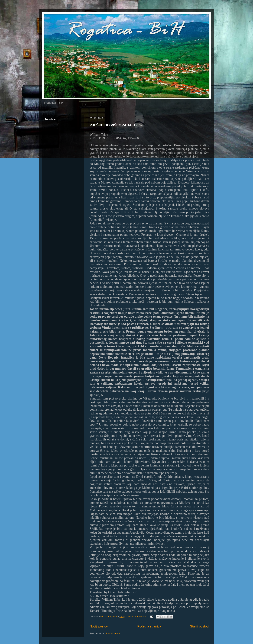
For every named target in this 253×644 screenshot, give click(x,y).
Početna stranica (149, 626)
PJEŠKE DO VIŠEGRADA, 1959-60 (118, 125)
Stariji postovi (200, 626)
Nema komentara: (137, 616)
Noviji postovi (99, 626)
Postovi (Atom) (113, 633)
